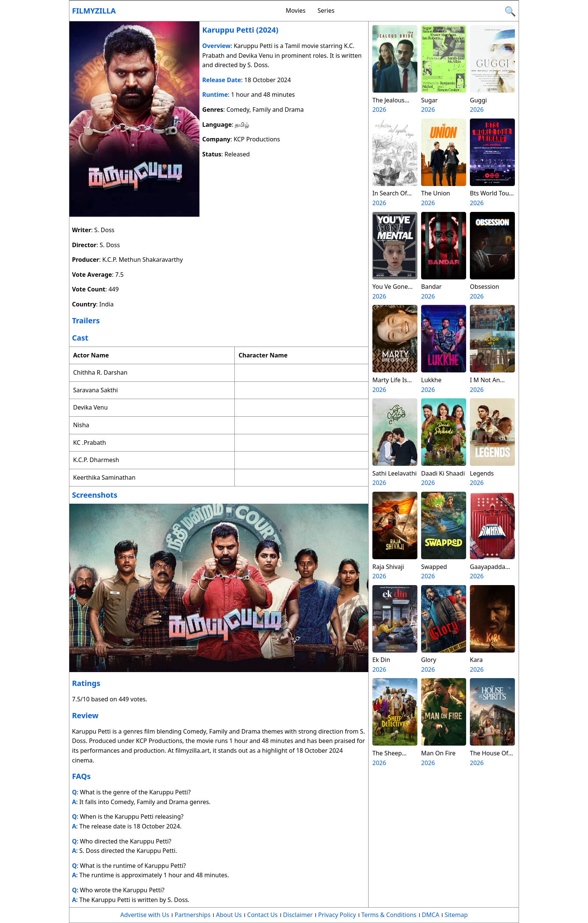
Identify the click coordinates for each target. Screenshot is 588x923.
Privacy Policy (337, 915)
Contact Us (262, 915)
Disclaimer (298, 915)
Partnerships (193, 915)
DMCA (431, 915)
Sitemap (456, 915)
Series (326, 11)
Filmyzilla (94, 11)
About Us (229, 915)
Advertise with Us (145, 915)
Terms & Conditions (389, 915)
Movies (296, 11)
